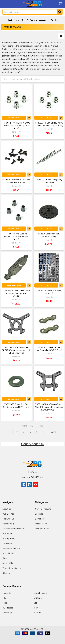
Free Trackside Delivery (13, 528)
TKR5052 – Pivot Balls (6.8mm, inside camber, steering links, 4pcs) (16, 125)
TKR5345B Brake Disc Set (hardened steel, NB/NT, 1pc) (16, 405)
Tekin (5, 603)
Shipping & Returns (11, 548)
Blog (5, 558)
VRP (36, 608)
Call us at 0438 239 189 (32, 477)
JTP (36, 603)
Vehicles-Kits (41, 524)
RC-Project (8, 608)
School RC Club (9, 553)
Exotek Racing (40, 593)
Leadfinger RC (9, 613)
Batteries (39, 519)
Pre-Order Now (14, 285)
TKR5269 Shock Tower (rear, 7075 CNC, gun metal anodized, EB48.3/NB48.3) (16, 350)
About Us (7, 509)
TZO (4, 598)
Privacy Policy (9, 538)
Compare (29, 118)
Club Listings (8, 514)
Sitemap (6, 573)
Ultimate (38, 598)
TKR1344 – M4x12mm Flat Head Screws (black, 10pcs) (16, 181)
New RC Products (43, 509)
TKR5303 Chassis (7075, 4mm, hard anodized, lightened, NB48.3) (16, 293)
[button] (61, 36)
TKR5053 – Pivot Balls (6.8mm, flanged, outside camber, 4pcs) (49, 124)
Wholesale (7, 543)
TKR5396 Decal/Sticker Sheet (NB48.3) (49, 292)
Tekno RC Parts (42, 528)
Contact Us (8, 563)
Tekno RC (7, 593)
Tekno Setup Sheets (12, 568)
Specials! (39, 514)
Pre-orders (7, 533)
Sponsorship (8, 524)
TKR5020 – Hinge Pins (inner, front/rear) (49, 181)
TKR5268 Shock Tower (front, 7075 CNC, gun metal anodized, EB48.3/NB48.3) (49, 407)
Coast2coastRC (33, 444)
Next (53, 432)
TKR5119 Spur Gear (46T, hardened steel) (49, 235)
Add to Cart (14, 118)
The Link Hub (8, 519)
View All (37, 613)
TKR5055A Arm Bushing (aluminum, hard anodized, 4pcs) (16, 236)
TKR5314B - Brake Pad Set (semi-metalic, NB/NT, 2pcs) (49, 349)
